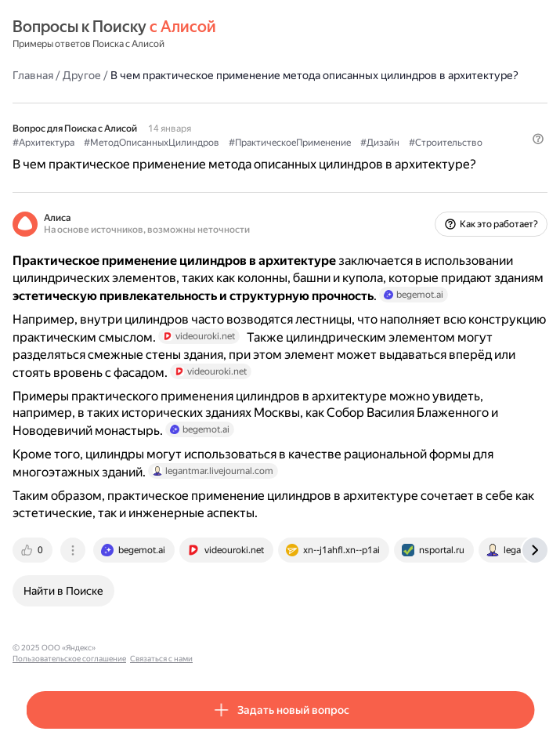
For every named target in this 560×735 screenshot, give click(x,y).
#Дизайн (380, 143)
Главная (33, 75)
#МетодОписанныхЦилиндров (152, 143)
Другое (82, 75)
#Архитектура (43, 143)
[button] (538, 139)
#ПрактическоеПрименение (290, 143)
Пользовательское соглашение (159, 648)
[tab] (34, 550)
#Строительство (446, 143)
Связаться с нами (251, 648)
